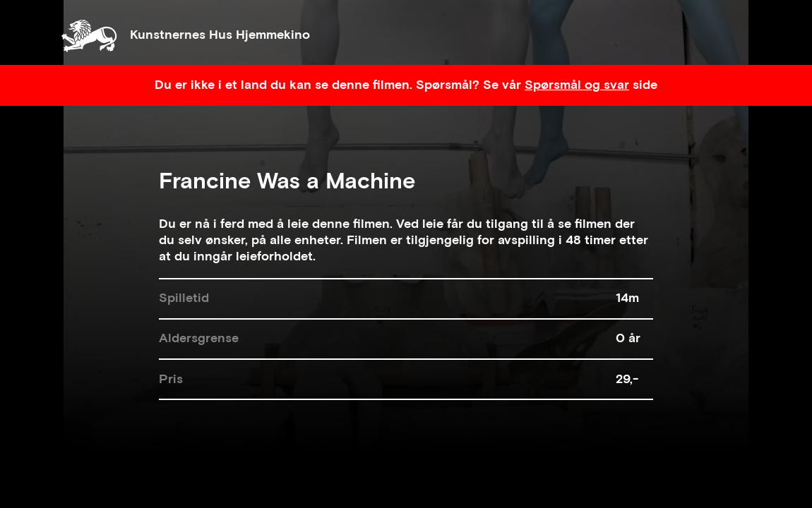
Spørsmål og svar (577, 85)
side (643, 85)
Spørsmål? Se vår (470, 85)
